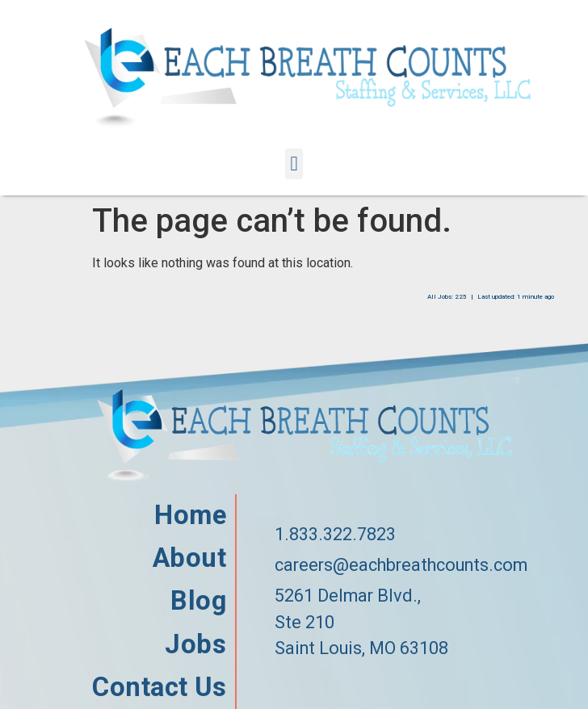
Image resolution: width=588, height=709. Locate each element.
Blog (198, 601)
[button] (294, 164)
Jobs (195, 645)
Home (190, 516)
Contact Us (159, 688)
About (190, 558)
